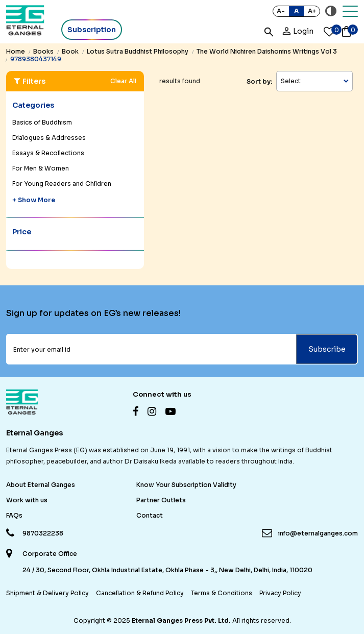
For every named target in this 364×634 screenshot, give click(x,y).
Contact (150, 515)
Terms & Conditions (222, 593)
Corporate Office (50, 554)
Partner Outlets (161, 500)
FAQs (14, 515)
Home (16, 51)
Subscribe (327, 349)
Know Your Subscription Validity (186, 485)
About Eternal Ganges (41, 485)
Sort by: (259, 81)
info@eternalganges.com (318, 533)
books (43, 51)
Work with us (27, 500)
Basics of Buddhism (42, 122)
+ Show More (34, 200)
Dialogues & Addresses (49, 138)
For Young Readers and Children (62, 184)
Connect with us (162, 394)
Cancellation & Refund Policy (140, 593)
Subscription (92, 30)
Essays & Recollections (48, 153)
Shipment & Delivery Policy (47, 593)
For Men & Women (41, 168)
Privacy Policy (280, 593)
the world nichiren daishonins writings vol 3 (267, 51)
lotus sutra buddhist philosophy (138, 51)
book (70, 51)
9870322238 (43, 533)
